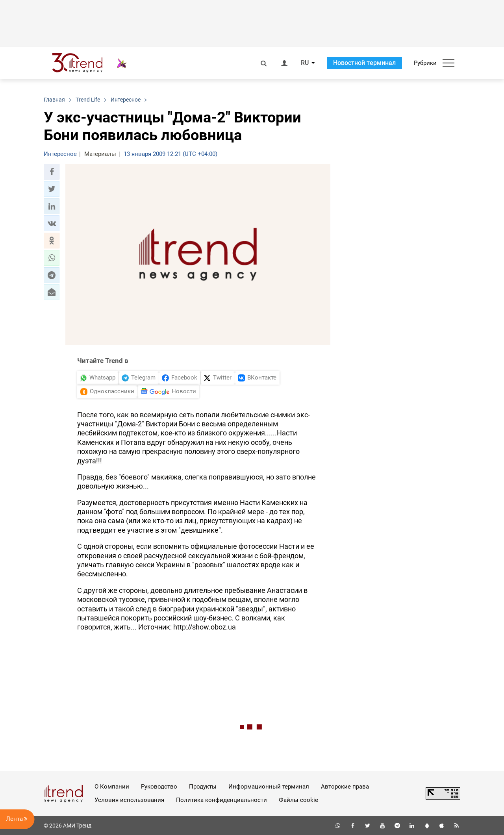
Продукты (203, 787)
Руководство (159, 787)
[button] (52, 172)
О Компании (112, 787)
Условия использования (129, 800)
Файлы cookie (298, 800)
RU (305, 63)
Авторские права (345, 787)
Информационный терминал (269, 787)
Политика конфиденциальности (221, 800)
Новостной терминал (364, 63)
